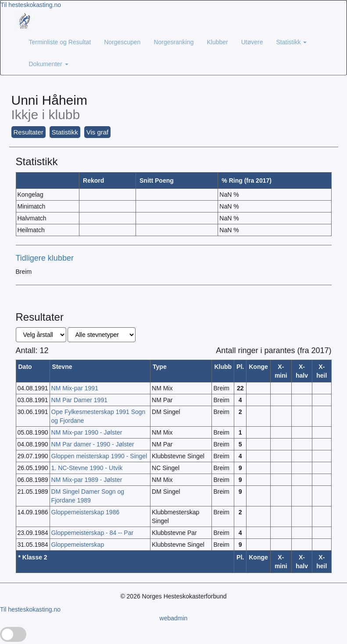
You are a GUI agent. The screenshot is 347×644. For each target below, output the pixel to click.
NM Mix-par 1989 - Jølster (87, 480)
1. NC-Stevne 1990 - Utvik (87, 468)
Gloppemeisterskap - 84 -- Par (93, 533)
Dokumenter (49, 64)
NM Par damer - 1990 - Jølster (93, 444)
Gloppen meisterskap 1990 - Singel (99, 456)
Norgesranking (173, 42)
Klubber (217, 42)
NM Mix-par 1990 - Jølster (87, 432)
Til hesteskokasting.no (31, 5)
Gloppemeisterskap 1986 (86, 512)
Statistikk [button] (65, 132)
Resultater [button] (29, 132)
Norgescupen (122, 42)
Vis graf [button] (98, 132)
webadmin (174, 618)
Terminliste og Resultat (60, 42)
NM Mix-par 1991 (75, 388)
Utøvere (252, 42)
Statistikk (292, 42)
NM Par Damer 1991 (79, 400)
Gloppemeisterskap (78, 545)
